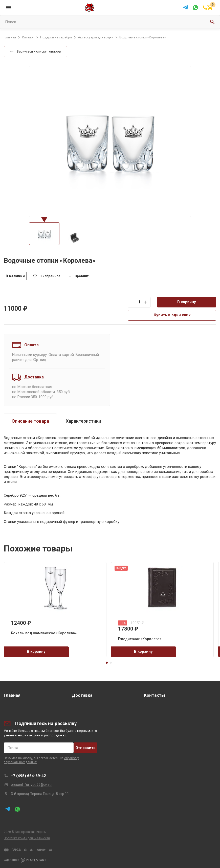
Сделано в (25, 860)
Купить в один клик (172, 315)
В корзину (187, 302)
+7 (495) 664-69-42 (28, 776)
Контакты (154, 695)
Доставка (82, 695)
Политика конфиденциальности (27, 838)
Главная (12, 695)
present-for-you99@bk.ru (31, 785)
